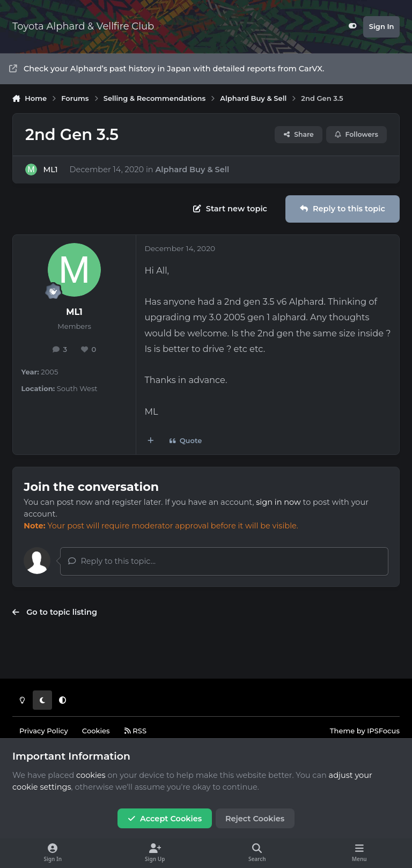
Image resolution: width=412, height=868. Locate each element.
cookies (91, 775)
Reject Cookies (255, 819)
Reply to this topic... (112, 561)
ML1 (50, 169)
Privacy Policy (44, 731)
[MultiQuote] (151, 441)
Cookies (96, 731)
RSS (135, 731)
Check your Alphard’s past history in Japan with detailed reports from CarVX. (167, 69)
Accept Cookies (165, 819)
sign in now (278, 502)
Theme (342, 731)
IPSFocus (383, 731)
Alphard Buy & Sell (193, 169)
